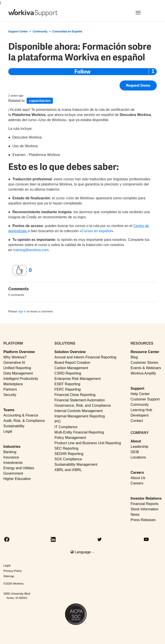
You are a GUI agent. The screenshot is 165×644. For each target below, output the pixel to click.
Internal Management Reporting (80, 416)
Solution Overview (70, 352)
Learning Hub (141, 410)
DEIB (135, 452)
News (135, 515)
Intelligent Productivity (21, 379)
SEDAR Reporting (69, 454)
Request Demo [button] (138, 86)
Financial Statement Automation (80, 400)
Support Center (18, 32)
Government (13, 473)
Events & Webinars (146, 368)
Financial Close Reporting (75, 395)
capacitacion (40, 101)
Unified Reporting (17, 368)
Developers (140, 415)
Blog (134, 357)
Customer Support (145, 399)
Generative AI (14, 363)
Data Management (18, 373)
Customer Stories (144, 363)
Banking (10, 452)
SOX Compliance (68, 459)
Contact (137, 421)
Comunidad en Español (67, 32)
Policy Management (70, 438)
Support (137, 388)
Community (40, 32)
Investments (13, 463)
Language (85, 552)
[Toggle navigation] (144, 13)
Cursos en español (96, 231)
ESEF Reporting (67, 384)
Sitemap (9, 576)
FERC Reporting (67, 389)
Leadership (139, 447)
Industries (12, 447)
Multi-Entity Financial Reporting (79, 432)
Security (10, 395)
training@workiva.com (31, 250)
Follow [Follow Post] (82, 72)
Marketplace (13, 384)
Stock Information (145, 509)
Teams (9, 410)
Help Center (140, 394)
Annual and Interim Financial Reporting (85, 357)
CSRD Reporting (68, 373)
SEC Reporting (66, 448)
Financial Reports (145, 504)
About (136, 441)
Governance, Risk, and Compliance (83, 405)
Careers (137, 472)
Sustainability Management (76, 464)
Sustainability (14, 426)
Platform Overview (19, 352)
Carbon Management (71, 368)
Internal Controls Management (78, 411)
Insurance (11, 457)
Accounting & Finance (21, 415)
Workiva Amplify (143, 373)
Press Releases (143, 520)
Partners (10, 389)
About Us (138, 478)
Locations (138, 457)
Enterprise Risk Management (77, 379)
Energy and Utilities (19, 468)
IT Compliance (66, 427)
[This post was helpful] (20, 270)
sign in (22, 311)
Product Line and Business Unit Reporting (88, 443)
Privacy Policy (13, 571)
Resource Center (145, 352)
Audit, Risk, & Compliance (24, 421)
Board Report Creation (72, 363)
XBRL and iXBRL (68, 470)
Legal (8, 431)
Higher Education (17, 479)
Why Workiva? (15, 357)
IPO (58, 422)
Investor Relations (146, 498)
